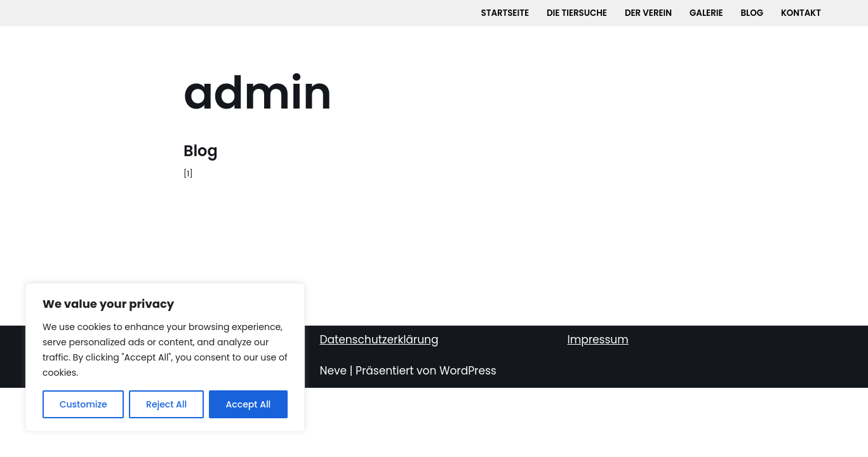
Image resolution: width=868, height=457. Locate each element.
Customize (83, 404)
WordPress (468, 440)
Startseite (503, 13)
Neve (334, 440)
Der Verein (648, 13)
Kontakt (803, 13)
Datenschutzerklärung (379, 409)
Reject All (166, 404)
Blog (753, 13)
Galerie (707, 13)
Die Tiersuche (576, 13)
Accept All (249, 404)
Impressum (598, 409)
